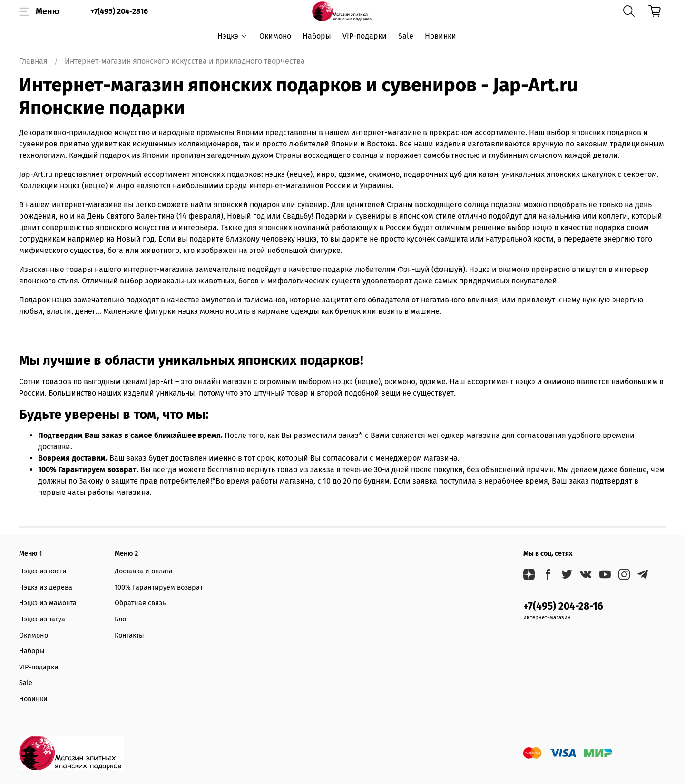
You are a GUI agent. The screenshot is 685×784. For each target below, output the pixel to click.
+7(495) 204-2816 (119, 11)
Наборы (317, 36)
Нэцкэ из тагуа (42, 619)
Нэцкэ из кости (43, 571)
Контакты (129, 635)
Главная (33, 61)
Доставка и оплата (144, 571)
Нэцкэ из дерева (46, 587)
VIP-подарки (365, 36)
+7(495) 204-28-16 (563, 606)
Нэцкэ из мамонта (48, 603)
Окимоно (275, 36)
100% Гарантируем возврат (159, 587)
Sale (406, 36)
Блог (122, 619)
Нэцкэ (232, 36)
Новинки (440, 36)
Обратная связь (140, 603)
